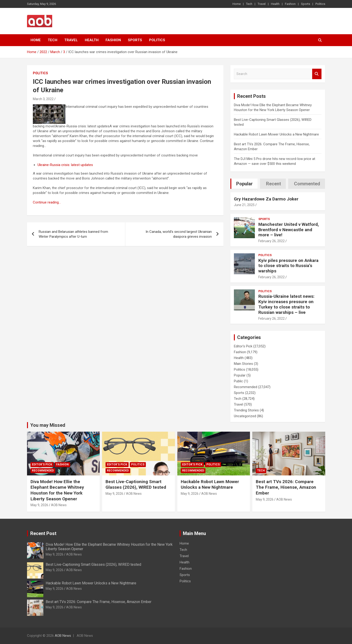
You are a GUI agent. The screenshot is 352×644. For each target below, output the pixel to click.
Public (238, 381)
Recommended (246, 387)
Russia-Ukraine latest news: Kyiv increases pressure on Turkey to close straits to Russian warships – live (286, 304)
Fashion (290, 4)
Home (237, 4)
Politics (320, 4)
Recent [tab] (273, 184)
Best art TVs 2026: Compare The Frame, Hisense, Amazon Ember (286, 487)
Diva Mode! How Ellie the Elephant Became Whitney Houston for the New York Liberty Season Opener (57, 490)
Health (275, 4)
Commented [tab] (307, 184)
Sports (306, 4)
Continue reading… (47, 202)
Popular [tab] (244, 184)
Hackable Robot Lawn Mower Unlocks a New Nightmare (276, 134)
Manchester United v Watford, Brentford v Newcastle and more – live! (289, 230)
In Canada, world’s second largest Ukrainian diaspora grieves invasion (179, 234)
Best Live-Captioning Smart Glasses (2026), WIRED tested (136, 485)
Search (317, 74)
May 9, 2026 (39, 505)
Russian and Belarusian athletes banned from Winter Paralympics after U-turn (73, 234)
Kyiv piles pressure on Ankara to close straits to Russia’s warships (288, 266)
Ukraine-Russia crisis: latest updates (65, 165)
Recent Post (43, 533)
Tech (249, 4)
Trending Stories (246, 410)
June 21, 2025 (244, 205)
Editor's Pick (243, 346)
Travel (262, 4)
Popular (240, 375)
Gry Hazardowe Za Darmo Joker (266, 199)
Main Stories (243, 364)
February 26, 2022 (272, 241)
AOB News (59, 505)
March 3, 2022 (43, 99)
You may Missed (48, 425)
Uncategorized (245, 416)
